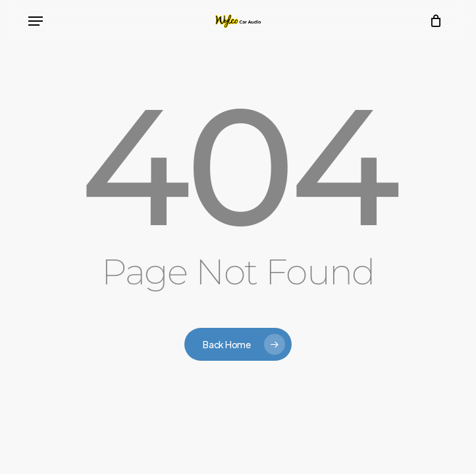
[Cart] (433, 21)
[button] (36, 21)
